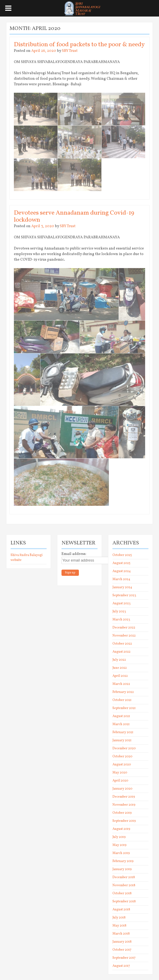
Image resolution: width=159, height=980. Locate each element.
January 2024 (122, 587)
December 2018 (124, 877)
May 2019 (119, 845)
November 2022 (124, 636)
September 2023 (124, 595)
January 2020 (122, 789)
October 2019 (122, 813)
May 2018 (119, 926)
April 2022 (120, 676)
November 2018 (124, 885)
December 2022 (124, 628)
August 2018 (121, 910)
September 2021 (124, 708)
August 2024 (122, 571)
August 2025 (121, 563)
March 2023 (121, 620)
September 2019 (124, 821)
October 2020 (122, 757)
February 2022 (123, 692)
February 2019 (123, 861)
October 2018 (122, 893)
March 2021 (121, 724)
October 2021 (122, 700)
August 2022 (121, 652)
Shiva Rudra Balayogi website (27, 558)
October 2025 (122, 555)
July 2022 (119, 660)
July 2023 (119, 612)
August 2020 (122, 765)
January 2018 (122, 942)
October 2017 (122, 950)
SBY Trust (70, 51)
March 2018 (121, 934)
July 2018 (119, 918)
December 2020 (124, 748)
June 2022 (120, 668)
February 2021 (123, 732)
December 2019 (124, 797)
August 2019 (121, 829)
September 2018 (124, 902)
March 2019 (121, 853)
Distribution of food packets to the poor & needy (79, 45)
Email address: (74, 554)
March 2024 (121, 579)
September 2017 (124, 958)
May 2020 (120, 773)
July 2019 (119, 837)
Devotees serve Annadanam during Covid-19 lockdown (74, 216)
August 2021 (121, 716)
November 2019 (124, 805)
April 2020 (120, 781)
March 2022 (121, 684)
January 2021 (122, 740)
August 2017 (121, 966)
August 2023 (121, 603)
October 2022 (122, 644)
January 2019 (122, 869)
